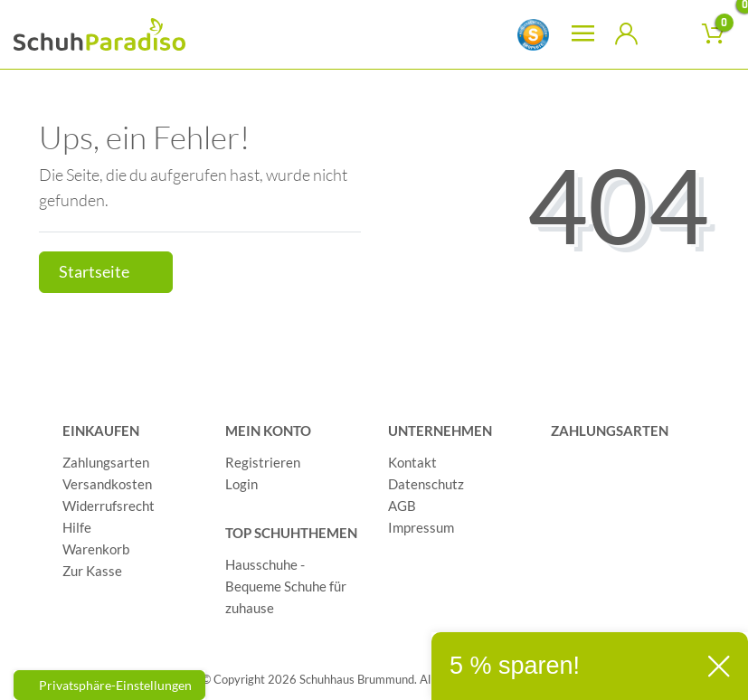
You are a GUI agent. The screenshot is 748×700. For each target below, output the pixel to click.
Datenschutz (426, 484)
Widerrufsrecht (109, 506)
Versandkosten (107, 484)
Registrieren (263, 462)
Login (241, 484)
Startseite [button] (106, 272)
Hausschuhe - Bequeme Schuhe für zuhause (286, 586)
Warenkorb (96, 549)
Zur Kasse (92, 571)
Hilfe (77, 527)
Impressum (421, 527)
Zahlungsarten (106, 462)
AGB (402, 506)
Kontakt (412, 462)
